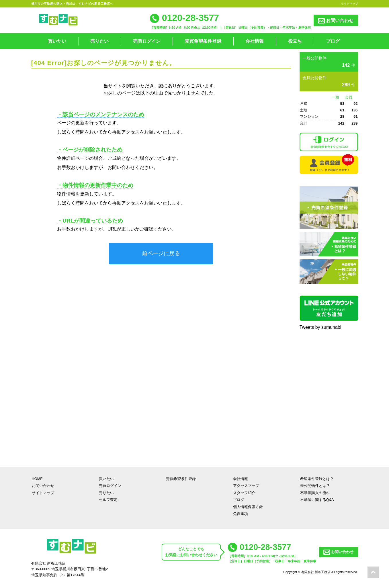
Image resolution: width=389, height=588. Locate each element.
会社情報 (255, 41)
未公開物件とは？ (315, 486)
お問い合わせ (336, 21)
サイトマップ (349, 4)
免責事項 (241, 514)
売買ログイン (147, 41)
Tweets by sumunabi (320, 327)
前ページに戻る (161, 253)
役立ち (295, 41)
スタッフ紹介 (244, 493)
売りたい (99, 41)
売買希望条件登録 (203, 41)
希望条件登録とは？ (317, 479)
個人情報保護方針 (248, 507)
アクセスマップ (246, 486)
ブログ (333, 41)
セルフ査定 (108, 500)
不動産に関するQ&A (317, 500)
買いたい (57, 41)
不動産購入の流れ (315, 493)
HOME (37, 479)
